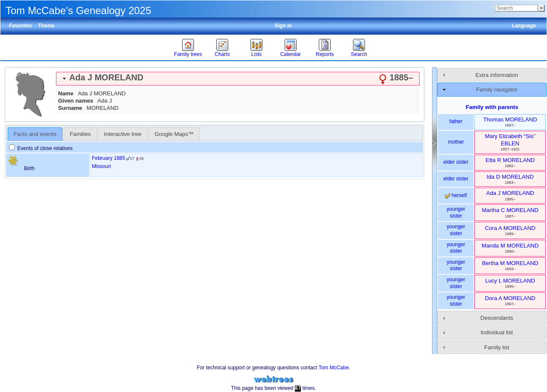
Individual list (497, 332)
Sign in (283, 26)
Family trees (188, 54)
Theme (46, 26)
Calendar (291, 54)
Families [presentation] (80, 134)
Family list (497, 347)
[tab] (238, 79)
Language (524, 26)
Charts (222, 54)
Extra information (497, 75)
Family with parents (492, 107)
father (456, 121)
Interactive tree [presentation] (122, 134)
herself (456, 195)
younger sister (456, 212)
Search (359, 54)
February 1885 (109, 158)
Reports (325, 54)
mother (456, 142)
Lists (257, 54)
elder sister (456, 162)
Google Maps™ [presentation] (174, 134)
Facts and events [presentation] (35, 134)
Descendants (497, 318)
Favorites (20, 26)
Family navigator (497, 90)
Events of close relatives (41, 148)
